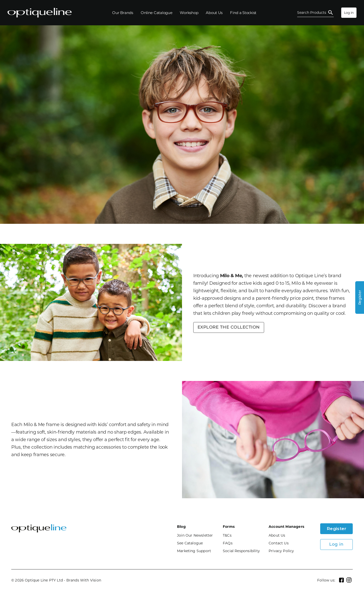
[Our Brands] (123, 13)
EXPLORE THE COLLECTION (229, 327)
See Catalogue (190, 543)
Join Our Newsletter (195, 535)
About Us (277, 535)
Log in (349, 13)
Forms (229, 527)
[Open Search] (315, 13)
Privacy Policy (281, 551)
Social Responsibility (241, 551)
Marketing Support (194, 551)
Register (337, 529)
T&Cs (227, 535)
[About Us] (214, 13)
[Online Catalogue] (157, 13)
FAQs (228, 543)
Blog (181, 527)
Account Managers (286, 527)
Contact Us (279, 543)
